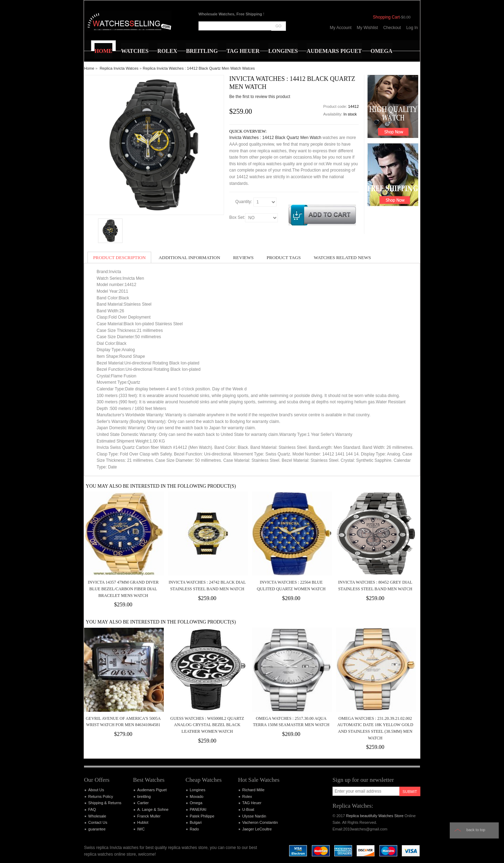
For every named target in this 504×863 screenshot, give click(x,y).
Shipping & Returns (105, 803)
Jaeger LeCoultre (257, 829)
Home (89, 68)
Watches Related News (342, 257)
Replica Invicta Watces (119, 68)
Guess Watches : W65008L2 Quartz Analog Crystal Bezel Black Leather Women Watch (207, 725)
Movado (197, 796)
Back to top (476, 830)
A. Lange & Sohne (153, 809)
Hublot (143, 822)
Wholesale (97, 816)
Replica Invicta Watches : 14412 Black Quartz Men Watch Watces (199, 68)
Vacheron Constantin (260, 822)
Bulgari (196, 822)
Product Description (119, 257)
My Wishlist (367, 28)
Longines (198, 790)
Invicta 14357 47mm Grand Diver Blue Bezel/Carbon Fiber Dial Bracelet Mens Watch (123, 589)
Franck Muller (149, 816)
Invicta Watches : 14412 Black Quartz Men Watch (275, 138)
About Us (96, 790)
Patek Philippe (202, 816)
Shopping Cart (386, 17)
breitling (144, 796)
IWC (141, 829)
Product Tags (284, 257)
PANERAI (198, 809)
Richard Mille (253, 790)
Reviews (243, 257)
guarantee (97, 829)
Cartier (143, 803)
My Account (341, 28)
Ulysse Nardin (254, 816)
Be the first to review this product (260, 97)
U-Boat (248, 809)
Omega (196, 803)
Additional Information (189, 257)
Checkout (392, 28)
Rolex (247, 796)
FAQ (92, 809)
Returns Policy (101, 796)
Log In (412, 28)
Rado (194, 829)
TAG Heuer (252, 803)
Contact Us (98, 822)
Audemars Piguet (152, 790)
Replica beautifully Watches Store (375, 816)
